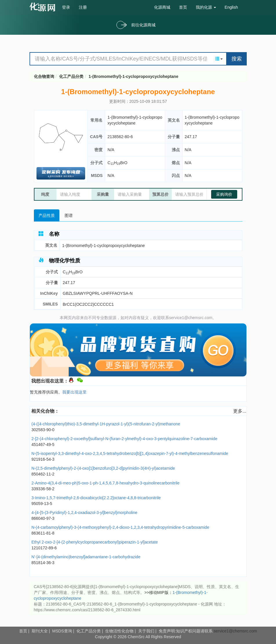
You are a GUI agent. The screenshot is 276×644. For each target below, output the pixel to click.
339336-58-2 (43, 489)
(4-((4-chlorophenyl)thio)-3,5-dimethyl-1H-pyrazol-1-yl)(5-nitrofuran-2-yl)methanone (106, 424)
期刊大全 (40, 631)
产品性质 (47, 215)
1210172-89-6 (44, 548)
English (231, 7)
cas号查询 (44, 7)
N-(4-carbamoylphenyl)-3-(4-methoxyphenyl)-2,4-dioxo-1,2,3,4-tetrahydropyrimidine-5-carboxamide (120, 527)
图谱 (69, 215)
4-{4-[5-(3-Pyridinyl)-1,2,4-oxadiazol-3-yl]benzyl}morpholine (85, 513)
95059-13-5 (42, 504)
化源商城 (162, 7)
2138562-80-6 (120, 137)
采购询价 (224, 194)
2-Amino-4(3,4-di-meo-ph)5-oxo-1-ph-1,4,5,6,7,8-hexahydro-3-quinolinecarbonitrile (106, 483)
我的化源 (206, 7)
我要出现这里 (74, 392)
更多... (240, 411)
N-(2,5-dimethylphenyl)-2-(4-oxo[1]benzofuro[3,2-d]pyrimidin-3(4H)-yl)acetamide (103, 468)
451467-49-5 (43, 444)
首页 (183, 7)
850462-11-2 (43, 474)
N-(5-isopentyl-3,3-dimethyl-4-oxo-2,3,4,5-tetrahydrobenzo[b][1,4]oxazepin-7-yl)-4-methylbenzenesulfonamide (130, 453)
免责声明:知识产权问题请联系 (186, 631)
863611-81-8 (43, 533)
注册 (83, 7)
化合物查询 (44, 76)
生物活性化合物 (119, 631)
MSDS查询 (62, 631)
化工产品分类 (71, 76)
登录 (66, 7)
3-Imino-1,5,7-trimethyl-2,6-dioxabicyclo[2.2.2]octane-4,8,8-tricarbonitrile (96, 498)
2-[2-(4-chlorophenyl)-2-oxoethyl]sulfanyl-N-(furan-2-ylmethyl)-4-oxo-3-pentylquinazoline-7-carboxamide (125, 439)
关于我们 (146, 631)
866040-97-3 (43, 518)
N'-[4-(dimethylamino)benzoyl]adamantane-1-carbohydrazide (86, 557)
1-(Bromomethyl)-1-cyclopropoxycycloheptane (134, 76)
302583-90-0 (43, 430)
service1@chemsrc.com (235, 631)
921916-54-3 (43, 459)
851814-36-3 (43, 563)
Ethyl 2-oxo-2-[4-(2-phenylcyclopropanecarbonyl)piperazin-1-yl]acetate (95, 542)
